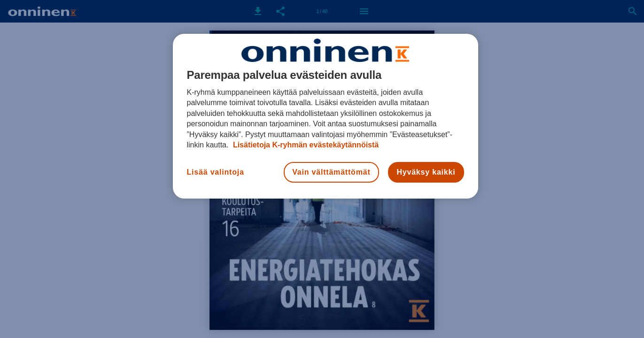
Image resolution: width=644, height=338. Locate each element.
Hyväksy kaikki (426, 172)
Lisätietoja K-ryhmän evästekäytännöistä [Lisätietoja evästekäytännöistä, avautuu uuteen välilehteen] (305, 145)
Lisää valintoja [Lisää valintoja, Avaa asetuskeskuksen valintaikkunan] (216, 172)
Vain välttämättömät (331, 172)
